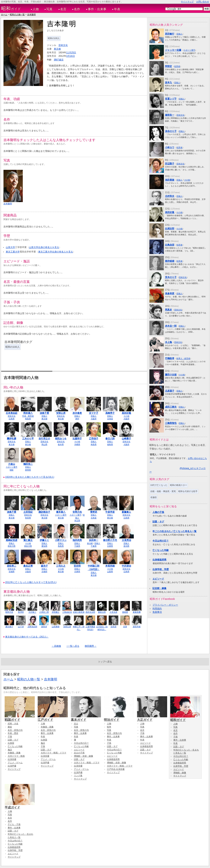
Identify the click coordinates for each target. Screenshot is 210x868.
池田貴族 (170, 180)
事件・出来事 (97, 9)
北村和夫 (170, 196)
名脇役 (154, 497)
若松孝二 (12, 566)
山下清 (21, 627)
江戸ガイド (53, 718)
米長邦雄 (110, 566)
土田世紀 (28, 512)
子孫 (10, 736)
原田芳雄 (137, 627)
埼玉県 (77, 521)
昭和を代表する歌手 (188, 491)
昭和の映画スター (179, 485)
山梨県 (110, 572)
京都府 (44, 572)
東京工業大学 (13, 252)
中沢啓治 (126, 566)
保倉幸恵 (170, 293)
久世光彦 (113, 612)
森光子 (44, 566)
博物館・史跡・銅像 (83, 756)
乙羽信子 (94, 439)
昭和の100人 (54, 38)
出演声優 (12, 766)
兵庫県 (110, 546)
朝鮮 (12, 470)
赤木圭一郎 (171, 326)
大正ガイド (152, 718)
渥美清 (44, 627)
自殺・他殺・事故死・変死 (163, 491)
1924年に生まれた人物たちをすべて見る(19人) (30, 477)
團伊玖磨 (12, 439)
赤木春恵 (77, 413)
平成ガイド (20, 806)
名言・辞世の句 (15, 730)
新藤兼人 (126, 512)
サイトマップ (187, 2)
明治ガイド (119, 718)
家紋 (10, 727)
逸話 (10, 750)
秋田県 (28, 518)
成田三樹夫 (171, 407)
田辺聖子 (170, 164)
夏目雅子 (9, 627)
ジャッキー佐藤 (173, 50)
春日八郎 (110, 439)
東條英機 (137, 612)
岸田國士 (56, 612)
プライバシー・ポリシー (165, 605)
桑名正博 (28, 566)
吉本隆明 (31, 14)
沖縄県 (77, 444)
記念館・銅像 (159, 588)
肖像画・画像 (14, 753)
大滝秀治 (126, 540)
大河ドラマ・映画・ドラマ (53, 753)
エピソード (158, 579)
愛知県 (44, 546)
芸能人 (44, 416)
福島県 (110, 444)
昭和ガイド (185, 718)
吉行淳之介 (44, 439)
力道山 (12, 464)
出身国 (11, 743)
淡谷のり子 (171, 131)
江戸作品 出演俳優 (116, 769)
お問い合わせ (203, 2)
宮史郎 (77, 566)
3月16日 (71, 56)
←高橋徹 (56, 646)
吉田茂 (113, 627)
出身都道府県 (159, 560)
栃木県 (61, 444)
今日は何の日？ (161, 541)
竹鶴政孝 (170, 358)
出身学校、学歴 (161, 569)
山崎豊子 (126, 439)
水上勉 (169, 342)
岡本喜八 (28, 413)
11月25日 (71, 53)
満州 (77, 419)
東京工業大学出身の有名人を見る (56, 252)
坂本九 (169, 82)
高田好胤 (126, 413)
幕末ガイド (86, 718)
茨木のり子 (171, 277)
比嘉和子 (77, 439)
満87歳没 (59, 60)
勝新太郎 (102, 612)
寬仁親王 (28, 540)
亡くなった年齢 (161, 550)
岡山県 (44, 444)
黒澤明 (21, 612)
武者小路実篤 (79, 612)
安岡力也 (77, 512)
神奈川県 (12, 546)
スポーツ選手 (12, 467)
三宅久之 (61, 566)
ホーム (4, 14)
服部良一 (170, 115)
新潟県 (126, 546)
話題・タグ (158, 522)
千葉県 (77, 546)
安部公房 (61, 413)
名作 (77, 9)
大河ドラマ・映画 (16, 756)
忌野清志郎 (32, 627)
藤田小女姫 (171, 375)
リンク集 (78, 775)
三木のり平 (28, 439)
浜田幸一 (94, 540)
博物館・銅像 (180, 773)
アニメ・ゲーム (15, 763)
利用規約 (157, 609)
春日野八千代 (110, 540)
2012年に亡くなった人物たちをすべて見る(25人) (31, 582)
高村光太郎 (90, 612)
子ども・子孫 (14, 824)
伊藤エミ (44, 540)
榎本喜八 (61, 512)
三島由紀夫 (67, 612)
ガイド (11, 9)
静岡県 (28, 470)
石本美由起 (12, 413)
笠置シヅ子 (171, 99)
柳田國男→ (91, 646)
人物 (36, 9)
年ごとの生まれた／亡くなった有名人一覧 (174, 531)
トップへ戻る (105, 662)
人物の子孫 (158, 512)
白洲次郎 (170, 229)
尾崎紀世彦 (12, 540)
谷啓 (125, 627)
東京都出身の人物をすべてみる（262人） (27, 637)
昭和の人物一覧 (17, 14)
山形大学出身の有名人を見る (44, 247)
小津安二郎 (44, 612)
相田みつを (61, 439)
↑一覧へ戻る (73, 646)
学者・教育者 (28, 416)
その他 (126, 416)
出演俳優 (12, 759)
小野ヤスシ (61, 540)
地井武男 (77, 540)
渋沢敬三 (32, 612)
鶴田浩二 (28, 464)
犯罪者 (177, 66)
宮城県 (12, 572)
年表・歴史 (13, 733)
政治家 (90, 543)
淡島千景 (44, 413)
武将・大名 (13, 723)
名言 (63, 9)
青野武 (94, 512)
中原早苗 (110, 512)
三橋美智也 (171, 423)
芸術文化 (63, 45)
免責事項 (157, 612)
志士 (76, 723)
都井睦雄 (170, 261)
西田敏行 (170, 34)
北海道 (110, 419)
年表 (117, 9)
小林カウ (170, 147)
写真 (49, 9)
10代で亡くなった (159, 485)
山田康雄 (56, 627)
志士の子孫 (79, 753)
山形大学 (10, 247)
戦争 (109, 727)
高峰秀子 (110, 413)
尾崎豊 (125, 612)
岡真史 (169, 310)
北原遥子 (170, 391)
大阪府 (94, 419)
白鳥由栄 (170, 245)
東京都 (57, 49)
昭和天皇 (9, 612)
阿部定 (169, 66)
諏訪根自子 (44, 512)
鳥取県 (28, 419)
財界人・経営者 (183, 358)
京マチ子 (94, 413)
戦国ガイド (20, 718)
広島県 (12, 419)
